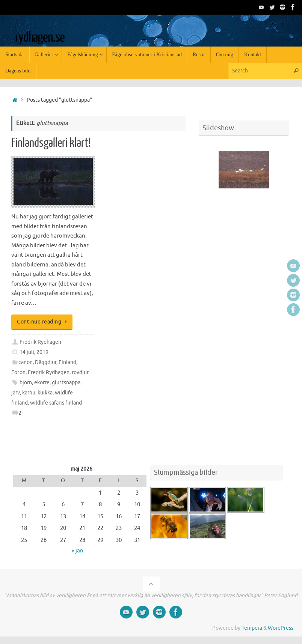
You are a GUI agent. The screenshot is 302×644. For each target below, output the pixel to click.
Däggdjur (46, 362)
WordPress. (281, 628)
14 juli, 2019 (34, 352)
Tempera (252, 628)
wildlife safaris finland (56, 403)
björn (26, 383)
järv (16, 393)
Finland (67, 362)
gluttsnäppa (66, 383)
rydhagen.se (40, 38)
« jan (78, 551)
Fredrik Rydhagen (40, 342)
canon (26, 362)
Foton (18, 372)
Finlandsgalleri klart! (51, 143)
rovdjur (80, 372)
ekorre (42, 383)
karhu (29, 393)
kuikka (45, 393)
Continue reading (43, 322)
